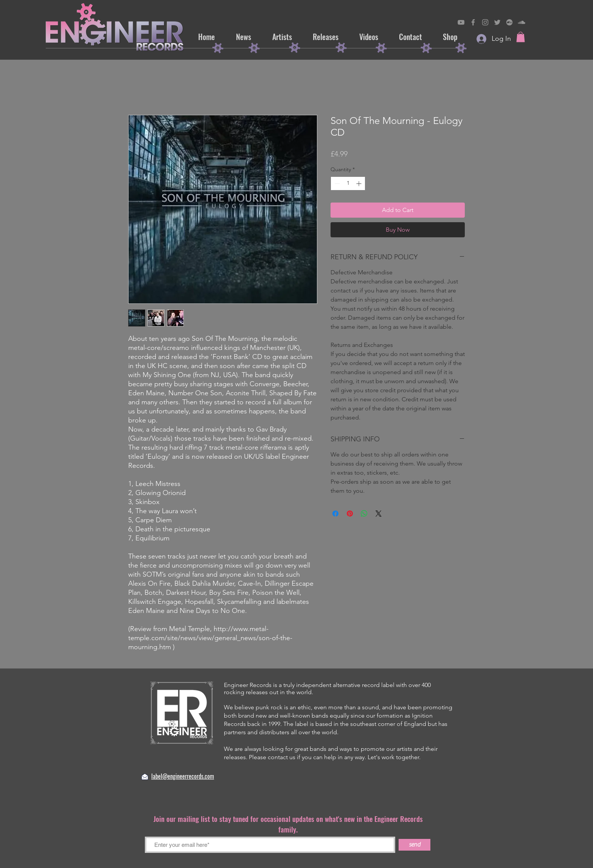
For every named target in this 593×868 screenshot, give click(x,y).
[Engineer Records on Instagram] (485, 22)
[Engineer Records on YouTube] (461, 22)
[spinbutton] (348, 183)
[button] (521, 37)
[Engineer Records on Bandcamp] (509, 22)
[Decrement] (336, 183)
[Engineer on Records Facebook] (473, 22)
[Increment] (359, 183)
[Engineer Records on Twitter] (497, 22)
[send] (414, 845)
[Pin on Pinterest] (350, 514)
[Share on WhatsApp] (364, 514)
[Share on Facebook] (335, 514)
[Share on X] (379, 514)
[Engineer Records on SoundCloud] (522, 22)
